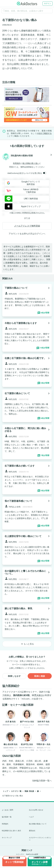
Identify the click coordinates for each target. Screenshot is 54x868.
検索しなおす (14, 676)
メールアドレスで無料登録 (27, 226)
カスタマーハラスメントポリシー (40, 839)
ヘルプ (31, 817)
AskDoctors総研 (32, 854)
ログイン (48, 3)
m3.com (26, 699)
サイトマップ (7, 838)
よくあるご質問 (7, 810)
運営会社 (32, 831)
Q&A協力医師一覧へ (42, 781)
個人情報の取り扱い (31, 163)
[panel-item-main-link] (27, 300)
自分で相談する (45, 133)
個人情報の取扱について (38, 824)
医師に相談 (40, 676)
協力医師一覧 (7, 817)
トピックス (20, 854)
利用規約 (17, 163)
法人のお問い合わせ (36, 810)
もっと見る (27, 644)
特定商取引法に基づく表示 (11, 831)
